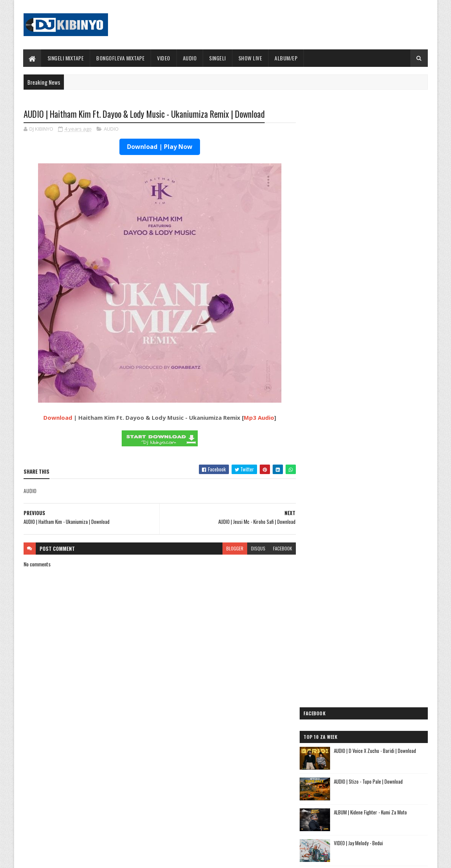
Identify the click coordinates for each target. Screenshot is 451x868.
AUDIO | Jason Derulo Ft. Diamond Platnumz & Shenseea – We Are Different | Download (384, 415)
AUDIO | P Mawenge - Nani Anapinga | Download (239, 787)
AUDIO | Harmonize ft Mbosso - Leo (348, 708)
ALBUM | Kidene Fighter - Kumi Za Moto (377, 227)
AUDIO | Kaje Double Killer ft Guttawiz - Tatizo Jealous (361, 696)
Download (56, 418)
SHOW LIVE (250, 58)
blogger (232, 548)
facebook (279, 548)
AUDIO (190, 58)
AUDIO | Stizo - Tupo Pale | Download (375, 196)
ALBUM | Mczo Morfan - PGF (367, 319)
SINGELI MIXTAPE (66, 58)
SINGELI (218, 58)
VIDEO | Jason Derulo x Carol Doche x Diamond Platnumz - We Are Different (384, 385)
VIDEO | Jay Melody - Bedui (365, 258)
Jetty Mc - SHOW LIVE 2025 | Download (232, 757)
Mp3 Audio (257, 418)
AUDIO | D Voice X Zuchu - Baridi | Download (382, 165)
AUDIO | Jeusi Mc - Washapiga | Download (354, 674)
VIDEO (164, 58)
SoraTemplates (59, 858)
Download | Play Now (158, 147)
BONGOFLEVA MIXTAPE (120, 58)
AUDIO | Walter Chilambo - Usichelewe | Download (242, 818)
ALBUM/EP (286, 58)
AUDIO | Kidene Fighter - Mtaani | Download (381, 288)
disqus (255, 548)
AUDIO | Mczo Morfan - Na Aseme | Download (383, 350)
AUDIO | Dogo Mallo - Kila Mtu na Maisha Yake (360, 683)
